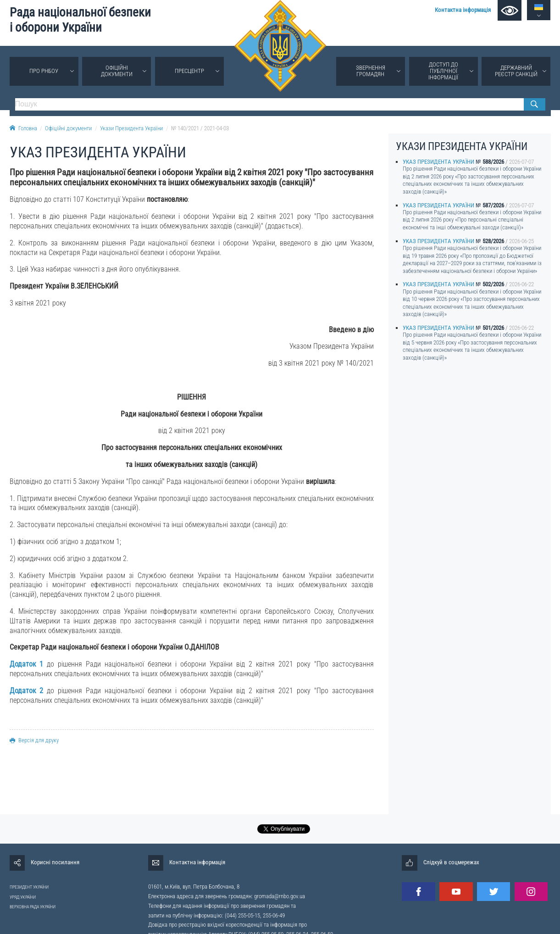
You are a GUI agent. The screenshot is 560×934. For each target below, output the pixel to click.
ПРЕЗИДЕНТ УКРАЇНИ (29, 887)
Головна (23, 128)
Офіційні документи (117, 71)
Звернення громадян (371, 71)
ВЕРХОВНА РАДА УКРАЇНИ (33, 907)
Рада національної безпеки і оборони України (80, 20)
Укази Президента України (131, 128)
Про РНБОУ (44, 71)
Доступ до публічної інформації (443, 71)
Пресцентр (189, 71)
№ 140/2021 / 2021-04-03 (200, 128)
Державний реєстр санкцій (516, 71)
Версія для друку (34, 740)
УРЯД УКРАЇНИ (23, 897)
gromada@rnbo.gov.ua (280, 896)
